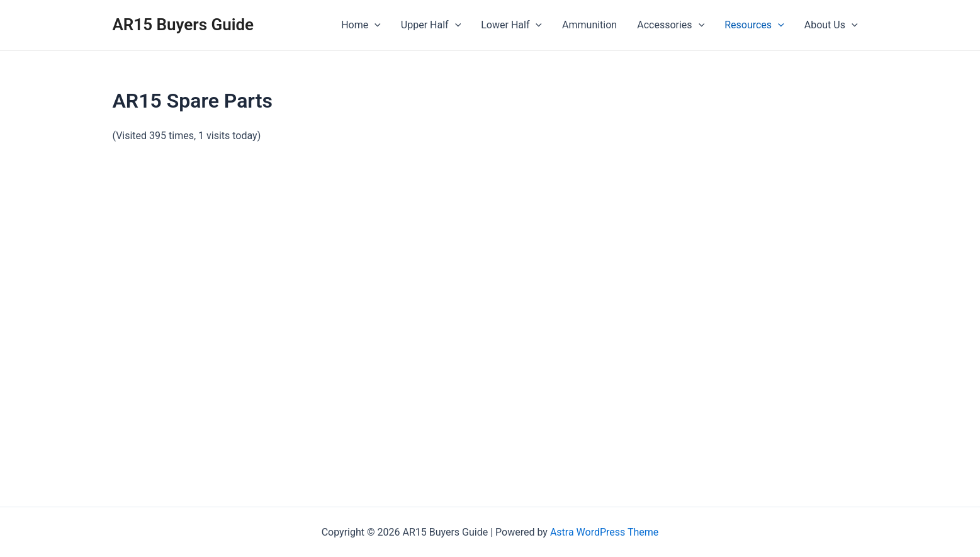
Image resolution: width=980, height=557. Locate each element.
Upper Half (431, 25)
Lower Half (511, 25)
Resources (754, 25)
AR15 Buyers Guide (183, 25)
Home (361, 25)
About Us (831, 25)
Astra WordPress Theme (604, 532)
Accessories (671, 25)
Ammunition (589, 25)
